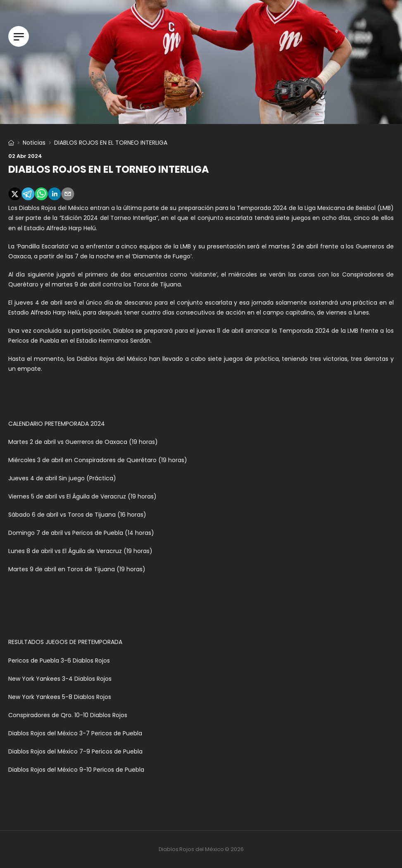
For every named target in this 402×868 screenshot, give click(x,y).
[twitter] (15, 195)
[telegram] (28, 195)
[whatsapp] (41, 195)
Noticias (34, 143)
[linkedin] (55, 195)
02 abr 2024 (25, 156)
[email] (68, 195)
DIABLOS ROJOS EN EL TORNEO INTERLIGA (109, 169)
